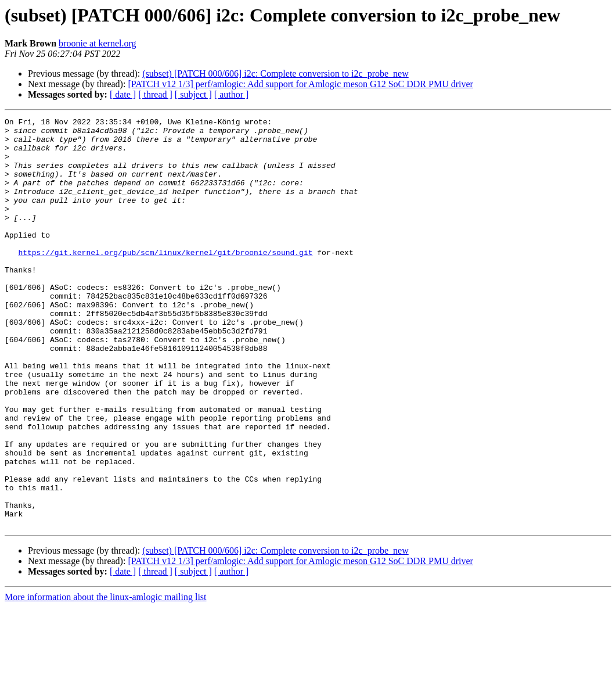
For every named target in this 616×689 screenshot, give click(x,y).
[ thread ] (155, 94)
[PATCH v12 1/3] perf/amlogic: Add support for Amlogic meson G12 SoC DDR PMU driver (300, 84)
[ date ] (123, 94)
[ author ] (232, 94)
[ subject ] (193, 94)
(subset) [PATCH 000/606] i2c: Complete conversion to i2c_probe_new (275, 73)
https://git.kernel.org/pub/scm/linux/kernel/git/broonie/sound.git (165, 280)
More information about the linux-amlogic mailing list (106, 679)
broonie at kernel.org (97, 43)
